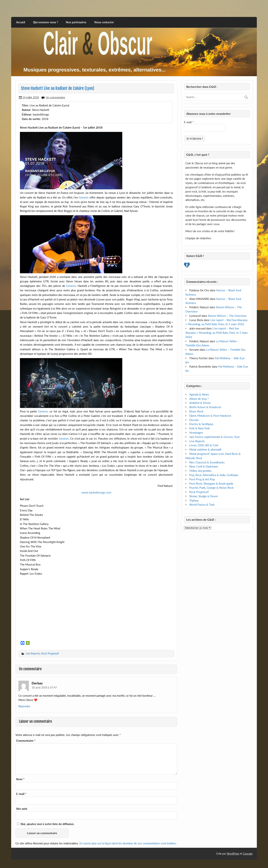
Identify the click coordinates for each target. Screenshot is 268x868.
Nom (20, 779)
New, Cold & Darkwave (204, 466)
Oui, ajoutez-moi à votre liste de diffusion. (46, 824)
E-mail (21, 794)
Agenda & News (199, 394)
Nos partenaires (76, 22)
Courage (248, 854)
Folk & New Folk (200, 428)
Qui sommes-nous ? (46, 22)
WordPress (233, 854)
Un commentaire (55, 97)
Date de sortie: (31, 119)
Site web (22, 809)
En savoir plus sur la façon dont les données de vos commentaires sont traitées (128, 843)
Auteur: (26, 110)
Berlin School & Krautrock (205, 407)
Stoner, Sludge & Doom (204, 496)
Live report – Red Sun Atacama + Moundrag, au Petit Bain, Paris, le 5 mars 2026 (217, 333)
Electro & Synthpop (201, 424)
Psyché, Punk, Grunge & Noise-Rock (212, 488)
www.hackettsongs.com (96, 492)
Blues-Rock (196, 411)
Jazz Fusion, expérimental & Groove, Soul (214, 437)
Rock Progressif (50, 653)
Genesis (84, 197)
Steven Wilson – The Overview (227, 316)
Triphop (194, 500)
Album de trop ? (199, 399)
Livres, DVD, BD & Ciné (204, 445)
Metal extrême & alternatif (205, 449)
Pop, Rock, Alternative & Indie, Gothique (214, 475)
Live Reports (33, 653)
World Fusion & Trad (202, 505)
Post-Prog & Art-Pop (202, 479)
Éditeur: (27, 114)
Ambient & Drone (200, 403)
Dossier (194, 420)
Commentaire (26, 741)
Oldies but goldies (200, 471)
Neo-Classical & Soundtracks (207, 462)
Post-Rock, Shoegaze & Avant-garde (211, 483)
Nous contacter (104, 22)
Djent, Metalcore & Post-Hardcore (210, 416)
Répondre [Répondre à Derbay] (24, 706)
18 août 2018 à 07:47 (44, 687)
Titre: (25, 105)
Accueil (21, 22)
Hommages (196, 433)
